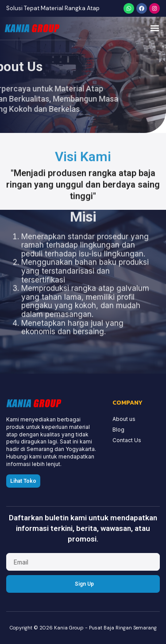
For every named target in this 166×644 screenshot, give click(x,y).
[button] (155, 28)
